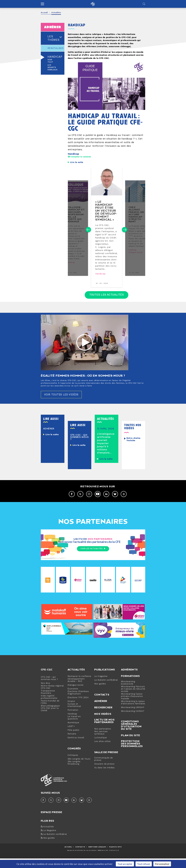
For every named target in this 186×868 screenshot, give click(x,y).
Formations (130, 685)
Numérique (73, 732)
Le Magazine (48, 840)
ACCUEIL (68, 856)
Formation (73, 720)
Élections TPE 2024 (78, 707)
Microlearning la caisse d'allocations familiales (133, 712)
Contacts (102, 704)
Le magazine (101, 686)
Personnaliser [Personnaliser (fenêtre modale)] (162, 864)
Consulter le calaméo (79, 157)
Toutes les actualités (107, 303)
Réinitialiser (53, 48)
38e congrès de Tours (79, 768)
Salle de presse (106, 762)
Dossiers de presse (104, 773)
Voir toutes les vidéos (63, 403)
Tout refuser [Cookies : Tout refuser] (144, 864)
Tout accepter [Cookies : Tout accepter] (125, 864)
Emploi (71, 711)
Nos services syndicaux (101, 742)
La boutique (101, 747)
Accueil (44, 12)
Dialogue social (136, 259)
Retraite (72, 743)
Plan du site (131, 745)
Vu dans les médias (104, 777)
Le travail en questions (74, 727)
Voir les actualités (93, 558)
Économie (73, 698)
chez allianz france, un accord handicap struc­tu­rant (136, 219)
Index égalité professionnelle (49, 706)
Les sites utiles (102, 751)
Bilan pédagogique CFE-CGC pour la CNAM (50, 718)
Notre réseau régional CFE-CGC (52, 696)
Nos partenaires (103, 738)
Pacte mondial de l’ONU (50, 711)
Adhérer (101, 710)
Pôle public (73, 740)
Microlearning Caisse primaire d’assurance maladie (132, 706)
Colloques (73, 765)
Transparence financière (48, 701)
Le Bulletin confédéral (106, 689)
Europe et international (74, 715)
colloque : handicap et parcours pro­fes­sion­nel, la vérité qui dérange (75, 220)
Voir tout (50, 61)
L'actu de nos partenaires (104, 730)
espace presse (51, 821)
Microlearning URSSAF (133, 717)
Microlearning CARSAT (133, 721)
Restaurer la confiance (79, 686)
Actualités (76, 679)
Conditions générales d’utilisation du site (131, 734)
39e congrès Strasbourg (74, 772)
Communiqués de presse (104, 768)
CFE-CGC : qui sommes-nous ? (49, 688)
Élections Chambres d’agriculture (78, 702)
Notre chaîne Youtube (133, 449)
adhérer (53, 27)
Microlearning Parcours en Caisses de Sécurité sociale (133, 698)
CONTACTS (80, 856)
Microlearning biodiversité (128, 692)
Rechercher (103, 717)
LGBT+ (71, 736)
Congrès (74, 758)
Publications (105, 679)
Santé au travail (76, 747)
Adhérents (129, 679)
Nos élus (45, 693)
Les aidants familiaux (53, 67)
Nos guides (100, 693)
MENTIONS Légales (97, 856)
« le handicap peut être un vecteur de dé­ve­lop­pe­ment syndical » (106, 215)
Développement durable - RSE (76, 690)
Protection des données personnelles (132, 753)
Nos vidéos (103, 723)
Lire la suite (77, 162)
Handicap (55, 57)
